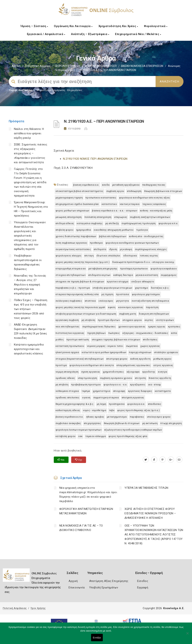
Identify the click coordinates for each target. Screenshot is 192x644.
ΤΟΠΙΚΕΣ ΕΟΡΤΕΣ (149, 256)
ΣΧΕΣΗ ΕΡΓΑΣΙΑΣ (91, 372)
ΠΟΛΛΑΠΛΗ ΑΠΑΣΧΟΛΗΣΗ (98, 217)
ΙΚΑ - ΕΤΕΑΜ (154, 385)
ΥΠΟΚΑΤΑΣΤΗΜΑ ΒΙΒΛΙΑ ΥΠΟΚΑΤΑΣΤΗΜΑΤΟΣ (80, 191)
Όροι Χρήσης (38, 608)
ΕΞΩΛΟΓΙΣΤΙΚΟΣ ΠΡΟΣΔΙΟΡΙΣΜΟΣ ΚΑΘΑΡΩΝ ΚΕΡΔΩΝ (133, 430)
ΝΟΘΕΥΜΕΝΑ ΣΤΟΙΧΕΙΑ (67, 391)
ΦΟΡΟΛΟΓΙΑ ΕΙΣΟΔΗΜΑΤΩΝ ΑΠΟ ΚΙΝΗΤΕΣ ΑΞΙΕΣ (145, 198)
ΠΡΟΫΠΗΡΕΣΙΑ (117, 404)
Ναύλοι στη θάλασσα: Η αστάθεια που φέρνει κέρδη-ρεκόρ (29, 133)
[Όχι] (187, 635)
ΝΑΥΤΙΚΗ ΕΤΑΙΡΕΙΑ (130, 204)
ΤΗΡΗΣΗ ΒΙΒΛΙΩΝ (96, 333)
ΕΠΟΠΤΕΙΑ (90, 301)
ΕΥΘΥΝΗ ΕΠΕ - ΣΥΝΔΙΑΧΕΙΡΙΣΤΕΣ (146, 236)
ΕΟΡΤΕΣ (149, 320)
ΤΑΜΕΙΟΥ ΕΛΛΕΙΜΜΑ (96, 436)
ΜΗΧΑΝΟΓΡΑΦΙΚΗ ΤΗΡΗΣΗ (69, 198)
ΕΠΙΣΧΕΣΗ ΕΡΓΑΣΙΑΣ (133, 397)
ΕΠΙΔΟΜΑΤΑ (100, 249)
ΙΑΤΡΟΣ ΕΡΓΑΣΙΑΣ (163, 365)
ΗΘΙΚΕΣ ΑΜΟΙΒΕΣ (95, 417)
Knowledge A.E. (174, 608)
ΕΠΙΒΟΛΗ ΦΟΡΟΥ (64, 230)
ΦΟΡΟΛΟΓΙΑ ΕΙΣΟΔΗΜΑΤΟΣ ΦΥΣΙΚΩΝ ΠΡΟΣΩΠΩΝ (132, 243)
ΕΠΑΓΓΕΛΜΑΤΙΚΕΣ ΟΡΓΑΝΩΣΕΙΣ (134, 365)
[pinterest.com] (163, 460)
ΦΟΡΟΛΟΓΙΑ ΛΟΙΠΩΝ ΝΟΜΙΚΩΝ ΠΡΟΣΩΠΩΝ (79, 430)
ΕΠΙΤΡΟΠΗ (140, 378)
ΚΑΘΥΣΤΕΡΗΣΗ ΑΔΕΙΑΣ (68, 410)
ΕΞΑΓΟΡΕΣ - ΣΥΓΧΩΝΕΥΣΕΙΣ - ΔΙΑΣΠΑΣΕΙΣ (145, 333)
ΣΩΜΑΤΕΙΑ (132, 346)
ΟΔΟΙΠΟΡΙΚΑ (130, 256)
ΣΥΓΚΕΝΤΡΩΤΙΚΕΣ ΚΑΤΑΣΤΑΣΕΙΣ (73, 249)
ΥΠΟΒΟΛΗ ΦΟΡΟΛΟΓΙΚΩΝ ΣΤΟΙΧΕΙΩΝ (112, 288)
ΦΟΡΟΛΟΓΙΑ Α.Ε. (136, 404)
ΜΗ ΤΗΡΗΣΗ (107, 294)
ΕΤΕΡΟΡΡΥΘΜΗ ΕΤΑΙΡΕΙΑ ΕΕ (71, 269)
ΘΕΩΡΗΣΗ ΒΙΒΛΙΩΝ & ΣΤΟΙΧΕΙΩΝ (122, 423)
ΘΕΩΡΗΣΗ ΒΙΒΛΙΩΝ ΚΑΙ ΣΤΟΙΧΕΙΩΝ (163, 191)
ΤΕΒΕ (112, 410)
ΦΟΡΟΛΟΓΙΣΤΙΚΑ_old (68, 66)
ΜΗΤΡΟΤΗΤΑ (123, 301)
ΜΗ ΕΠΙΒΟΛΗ (62, 385)
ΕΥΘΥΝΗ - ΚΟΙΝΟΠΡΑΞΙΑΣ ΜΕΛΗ (156, 211)
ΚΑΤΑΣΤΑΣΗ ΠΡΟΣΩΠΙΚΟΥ (70, 346)
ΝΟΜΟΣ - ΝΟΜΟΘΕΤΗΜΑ (94, 410)
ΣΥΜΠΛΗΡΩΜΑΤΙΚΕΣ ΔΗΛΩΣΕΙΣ (99, 327)
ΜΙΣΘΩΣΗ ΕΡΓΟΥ (162, 359)
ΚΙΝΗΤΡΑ (163, 372)
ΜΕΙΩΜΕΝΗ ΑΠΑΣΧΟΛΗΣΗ (69, 217)
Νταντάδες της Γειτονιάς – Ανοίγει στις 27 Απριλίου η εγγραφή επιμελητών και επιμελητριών (30, 285)
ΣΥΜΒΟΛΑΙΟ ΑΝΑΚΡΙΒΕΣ (68, 423)
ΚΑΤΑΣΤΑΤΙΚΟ (109, 204)
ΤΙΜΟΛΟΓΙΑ (142, 230)
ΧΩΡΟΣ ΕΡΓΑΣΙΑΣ (150, 346)
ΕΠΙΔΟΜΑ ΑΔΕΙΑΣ (65, 223)
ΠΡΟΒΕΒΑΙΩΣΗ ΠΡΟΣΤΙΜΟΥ (86, 385)
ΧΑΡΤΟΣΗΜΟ (142, 288)
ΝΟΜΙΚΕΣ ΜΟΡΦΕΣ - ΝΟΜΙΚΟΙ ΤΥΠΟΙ (105, 346)
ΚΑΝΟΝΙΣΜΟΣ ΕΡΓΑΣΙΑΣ (131, 307)
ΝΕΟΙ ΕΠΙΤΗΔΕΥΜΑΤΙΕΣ (68, 327)
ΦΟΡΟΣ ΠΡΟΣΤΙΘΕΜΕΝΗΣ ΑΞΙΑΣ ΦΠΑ (128, 436)
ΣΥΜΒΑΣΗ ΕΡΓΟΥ (115, 191)
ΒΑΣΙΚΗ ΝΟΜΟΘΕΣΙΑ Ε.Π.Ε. (70, 417)
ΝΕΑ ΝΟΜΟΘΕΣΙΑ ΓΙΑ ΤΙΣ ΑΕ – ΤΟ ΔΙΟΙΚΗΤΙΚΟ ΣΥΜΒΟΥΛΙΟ (81, 528)
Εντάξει (97, 638)
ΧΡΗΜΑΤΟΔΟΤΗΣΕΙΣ (113, 372)
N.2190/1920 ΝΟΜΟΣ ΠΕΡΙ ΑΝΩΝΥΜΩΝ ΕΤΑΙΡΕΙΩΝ (95, 159)
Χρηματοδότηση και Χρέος (118, 26)
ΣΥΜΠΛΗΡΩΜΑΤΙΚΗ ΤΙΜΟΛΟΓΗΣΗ (139, 223)
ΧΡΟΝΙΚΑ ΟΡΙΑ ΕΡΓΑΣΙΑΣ (132, 327)
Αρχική (16, 66)
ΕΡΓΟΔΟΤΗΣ (149, 372)
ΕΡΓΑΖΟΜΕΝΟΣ (138, 385)
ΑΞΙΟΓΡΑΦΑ (133, 372)
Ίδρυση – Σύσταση (34, 26)
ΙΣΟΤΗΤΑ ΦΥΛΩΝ (165, 320)
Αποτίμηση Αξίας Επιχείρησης (109, 581)
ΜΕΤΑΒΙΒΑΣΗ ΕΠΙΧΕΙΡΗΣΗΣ (103, 269)
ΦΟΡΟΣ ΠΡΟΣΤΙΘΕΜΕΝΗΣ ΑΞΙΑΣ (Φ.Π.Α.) (138, 410)
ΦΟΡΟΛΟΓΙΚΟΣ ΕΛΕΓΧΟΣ (69, 256)
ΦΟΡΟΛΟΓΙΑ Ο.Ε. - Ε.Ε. (115, 385)
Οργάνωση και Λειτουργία (73, 26)
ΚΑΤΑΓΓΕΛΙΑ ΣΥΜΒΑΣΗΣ (90, 223)
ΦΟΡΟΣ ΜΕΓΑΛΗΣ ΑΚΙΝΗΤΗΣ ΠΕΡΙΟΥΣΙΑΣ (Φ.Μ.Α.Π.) (83, 262)
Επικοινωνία (77, 587)
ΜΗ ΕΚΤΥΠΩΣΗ (150, 423)
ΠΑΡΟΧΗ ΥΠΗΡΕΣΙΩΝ (140, 352)
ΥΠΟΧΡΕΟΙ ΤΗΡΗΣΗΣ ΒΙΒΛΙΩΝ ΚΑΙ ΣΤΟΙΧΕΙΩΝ (116, 340)
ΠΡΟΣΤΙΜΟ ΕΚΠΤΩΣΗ (78, 340)
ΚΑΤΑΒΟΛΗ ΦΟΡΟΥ (66, 436)
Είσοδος (143, 581)
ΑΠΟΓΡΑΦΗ (119, 391)
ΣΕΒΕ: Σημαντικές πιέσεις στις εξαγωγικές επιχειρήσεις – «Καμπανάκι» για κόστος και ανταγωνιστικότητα (31, 153)
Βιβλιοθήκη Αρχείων (38, 66)
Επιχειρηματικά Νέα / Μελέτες (138, 34)
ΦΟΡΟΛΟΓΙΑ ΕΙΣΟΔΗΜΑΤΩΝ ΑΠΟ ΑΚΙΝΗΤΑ (92, 365)
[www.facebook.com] (154, 460)
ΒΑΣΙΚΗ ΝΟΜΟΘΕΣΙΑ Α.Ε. (86, 185)
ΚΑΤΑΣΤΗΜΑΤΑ (163, 391)
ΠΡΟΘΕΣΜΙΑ (96, 243)
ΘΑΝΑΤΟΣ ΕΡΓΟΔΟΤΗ (160, 378)
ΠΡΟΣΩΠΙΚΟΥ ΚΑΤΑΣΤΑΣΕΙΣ (101, 198)
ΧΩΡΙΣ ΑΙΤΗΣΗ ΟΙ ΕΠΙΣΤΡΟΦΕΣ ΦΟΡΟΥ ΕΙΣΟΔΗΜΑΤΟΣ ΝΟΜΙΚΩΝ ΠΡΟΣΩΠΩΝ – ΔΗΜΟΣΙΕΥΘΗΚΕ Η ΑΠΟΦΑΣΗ (150, 513)
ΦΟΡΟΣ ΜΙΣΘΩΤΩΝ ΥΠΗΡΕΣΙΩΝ (72, 211)
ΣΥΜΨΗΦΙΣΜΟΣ (169, 275)
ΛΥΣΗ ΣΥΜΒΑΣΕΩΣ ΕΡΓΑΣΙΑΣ (71, 243)
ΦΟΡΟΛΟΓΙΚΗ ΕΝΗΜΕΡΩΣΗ (101, 66)
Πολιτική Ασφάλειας (15, 608)
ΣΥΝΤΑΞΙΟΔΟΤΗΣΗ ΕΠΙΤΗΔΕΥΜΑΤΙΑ (150, 301)
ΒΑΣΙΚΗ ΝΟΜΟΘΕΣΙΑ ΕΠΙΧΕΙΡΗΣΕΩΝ (142, 66)
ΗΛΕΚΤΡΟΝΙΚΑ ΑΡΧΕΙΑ (67, 352)
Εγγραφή (143, 587)
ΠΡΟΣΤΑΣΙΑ (123, 294)
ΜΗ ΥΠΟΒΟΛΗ (88, 320)
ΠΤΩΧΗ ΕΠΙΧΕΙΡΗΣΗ (171, 423)
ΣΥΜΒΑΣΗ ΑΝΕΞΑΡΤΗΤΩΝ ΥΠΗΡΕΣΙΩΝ (150, 217)
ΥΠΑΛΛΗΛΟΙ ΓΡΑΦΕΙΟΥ (166, 352)
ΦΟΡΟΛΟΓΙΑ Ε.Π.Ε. (168, 223)
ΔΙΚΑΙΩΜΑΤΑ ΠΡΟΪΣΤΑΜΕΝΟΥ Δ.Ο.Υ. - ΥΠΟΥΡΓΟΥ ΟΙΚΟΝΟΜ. (143, 262)
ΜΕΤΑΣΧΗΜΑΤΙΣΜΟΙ (117, 417)
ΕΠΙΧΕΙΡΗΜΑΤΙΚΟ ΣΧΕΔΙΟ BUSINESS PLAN (77, 204)
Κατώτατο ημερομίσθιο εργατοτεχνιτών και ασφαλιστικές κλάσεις (29, 349)
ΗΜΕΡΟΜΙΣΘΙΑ (84, 230)
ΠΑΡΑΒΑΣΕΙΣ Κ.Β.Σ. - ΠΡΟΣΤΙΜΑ (73, 288)
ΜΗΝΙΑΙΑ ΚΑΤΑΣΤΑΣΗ (147, 275)
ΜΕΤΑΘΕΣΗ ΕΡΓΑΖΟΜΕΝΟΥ (126, 185)
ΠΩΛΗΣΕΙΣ (114, 333)
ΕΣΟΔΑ (106, 185)
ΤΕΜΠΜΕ (86, 391)
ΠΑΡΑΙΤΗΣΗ (152, 307)
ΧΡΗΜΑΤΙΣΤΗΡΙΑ (101, 391)
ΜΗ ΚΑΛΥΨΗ (126, 249)
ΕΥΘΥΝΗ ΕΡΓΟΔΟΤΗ (141, 359)
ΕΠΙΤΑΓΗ (89, 256)
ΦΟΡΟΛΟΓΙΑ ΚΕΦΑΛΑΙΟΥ (164, 269)
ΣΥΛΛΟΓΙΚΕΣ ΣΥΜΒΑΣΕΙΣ (69, 301)
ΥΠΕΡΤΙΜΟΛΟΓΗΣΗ (88, 378)
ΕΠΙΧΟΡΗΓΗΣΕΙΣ (92, 423)
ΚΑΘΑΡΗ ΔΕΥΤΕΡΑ (123, 275)
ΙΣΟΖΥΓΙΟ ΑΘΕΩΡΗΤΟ (143, 282)
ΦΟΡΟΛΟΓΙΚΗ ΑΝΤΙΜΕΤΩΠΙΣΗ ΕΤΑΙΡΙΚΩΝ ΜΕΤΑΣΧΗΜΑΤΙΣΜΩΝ (86, 511)
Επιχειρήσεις (75, 90)
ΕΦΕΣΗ (112, 307)
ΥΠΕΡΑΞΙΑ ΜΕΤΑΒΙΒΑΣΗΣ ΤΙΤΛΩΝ (146, 488)
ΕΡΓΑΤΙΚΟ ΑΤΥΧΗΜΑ (118, 282)
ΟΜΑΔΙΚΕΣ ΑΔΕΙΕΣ (65, 378)
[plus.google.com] (171, 460)
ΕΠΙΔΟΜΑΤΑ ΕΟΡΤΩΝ (99, 275)
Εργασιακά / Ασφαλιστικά (46, 34)
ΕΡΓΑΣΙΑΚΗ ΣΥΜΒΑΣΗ (67, 320)
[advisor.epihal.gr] (179, 460)
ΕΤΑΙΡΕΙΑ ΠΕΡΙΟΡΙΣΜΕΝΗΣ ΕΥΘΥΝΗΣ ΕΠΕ (77, 294)
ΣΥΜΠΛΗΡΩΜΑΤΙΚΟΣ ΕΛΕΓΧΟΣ (151, 249)
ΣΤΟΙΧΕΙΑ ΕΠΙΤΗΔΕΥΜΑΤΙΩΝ (71, 275)
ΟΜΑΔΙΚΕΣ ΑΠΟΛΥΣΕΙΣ (67, 397)
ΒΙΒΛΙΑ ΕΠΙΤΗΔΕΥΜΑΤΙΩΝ (113, 236)
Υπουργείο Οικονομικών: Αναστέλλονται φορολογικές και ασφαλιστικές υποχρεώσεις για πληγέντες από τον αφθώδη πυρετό (30, 236)
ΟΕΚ (80, 436)
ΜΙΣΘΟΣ (60, 340)
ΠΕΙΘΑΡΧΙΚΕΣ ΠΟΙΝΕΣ (154, 185)
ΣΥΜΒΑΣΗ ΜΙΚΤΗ (128, 314)
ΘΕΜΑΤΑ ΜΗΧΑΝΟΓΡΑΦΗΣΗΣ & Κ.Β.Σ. (75, 404)
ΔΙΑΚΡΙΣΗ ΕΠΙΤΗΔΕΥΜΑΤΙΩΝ (154, 314)
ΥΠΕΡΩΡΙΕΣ (121, 217)
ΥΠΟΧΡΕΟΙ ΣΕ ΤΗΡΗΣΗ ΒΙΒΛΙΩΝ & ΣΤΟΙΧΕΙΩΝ (80, 282)
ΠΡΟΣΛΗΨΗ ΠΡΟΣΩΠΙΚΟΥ (134, 269)
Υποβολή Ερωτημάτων (104, 587)
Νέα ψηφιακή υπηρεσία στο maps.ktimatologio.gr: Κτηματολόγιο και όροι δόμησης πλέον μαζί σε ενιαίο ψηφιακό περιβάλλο (88, 494)
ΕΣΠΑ (174, 333)
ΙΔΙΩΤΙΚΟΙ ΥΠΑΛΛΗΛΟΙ (108, 256)
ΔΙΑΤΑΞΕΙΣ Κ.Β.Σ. (160, 288)
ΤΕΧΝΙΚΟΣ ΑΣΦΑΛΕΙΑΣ (154, 204)
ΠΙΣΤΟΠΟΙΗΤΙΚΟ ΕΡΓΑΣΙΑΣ (70, 333)
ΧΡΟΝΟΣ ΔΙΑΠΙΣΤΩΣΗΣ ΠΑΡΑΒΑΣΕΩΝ (76, 236)
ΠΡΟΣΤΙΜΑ (61, 365)
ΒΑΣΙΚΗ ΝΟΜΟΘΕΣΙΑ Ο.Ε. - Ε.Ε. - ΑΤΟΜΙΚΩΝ (115, 211)
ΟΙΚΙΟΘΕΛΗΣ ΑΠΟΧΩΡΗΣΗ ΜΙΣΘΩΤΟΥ (114, 230)
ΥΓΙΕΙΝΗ (86, 397)
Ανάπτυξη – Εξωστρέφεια (90, 34)
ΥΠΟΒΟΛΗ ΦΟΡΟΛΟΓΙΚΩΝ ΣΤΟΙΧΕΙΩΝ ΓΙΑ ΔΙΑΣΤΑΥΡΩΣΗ (86, 314)
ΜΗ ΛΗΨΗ (101, 404)
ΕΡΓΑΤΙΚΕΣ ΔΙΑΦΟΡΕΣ (140, 391)
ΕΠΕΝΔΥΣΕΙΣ (155, 404)
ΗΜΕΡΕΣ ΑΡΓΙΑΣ (157, 327)
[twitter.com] (146, 460)
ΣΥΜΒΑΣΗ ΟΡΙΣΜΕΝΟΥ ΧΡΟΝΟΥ (116, 378)
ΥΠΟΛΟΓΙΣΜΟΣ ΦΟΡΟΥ (159, 417)
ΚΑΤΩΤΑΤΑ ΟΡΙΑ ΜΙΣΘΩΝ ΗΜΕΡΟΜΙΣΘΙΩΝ (104, 352)
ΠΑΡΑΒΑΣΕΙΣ (137, 417)
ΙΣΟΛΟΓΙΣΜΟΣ (106, 301)
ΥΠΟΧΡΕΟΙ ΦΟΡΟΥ (132, 320)
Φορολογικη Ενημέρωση (51, 90)
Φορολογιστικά (156, 26)
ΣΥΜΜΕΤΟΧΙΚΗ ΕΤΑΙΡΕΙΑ (106, 397)
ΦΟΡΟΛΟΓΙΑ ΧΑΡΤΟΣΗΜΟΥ (146, 294)
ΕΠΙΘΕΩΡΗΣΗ (134, 191)
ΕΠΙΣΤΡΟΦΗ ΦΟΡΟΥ (117, 359)
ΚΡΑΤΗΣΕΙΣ (174, 327)
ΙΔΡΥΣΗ (113, 249)
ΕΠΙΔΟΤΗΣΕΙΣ (150, 340)
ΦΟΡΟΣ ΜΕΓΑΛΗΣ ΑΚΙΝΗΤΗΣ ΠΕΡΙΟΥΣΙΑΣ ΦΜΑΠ (80, 307)
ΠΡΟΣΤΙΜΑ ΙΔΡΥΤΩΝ (109, 320)
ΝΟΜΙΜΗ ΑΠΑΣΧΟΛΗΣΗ (67, 372)
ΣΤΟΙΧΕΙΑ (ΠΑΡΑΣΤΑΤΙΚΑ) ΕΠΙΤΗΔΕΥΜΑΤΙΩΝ (80, 359)
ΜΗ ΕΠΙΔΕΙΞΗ (112, 223)
